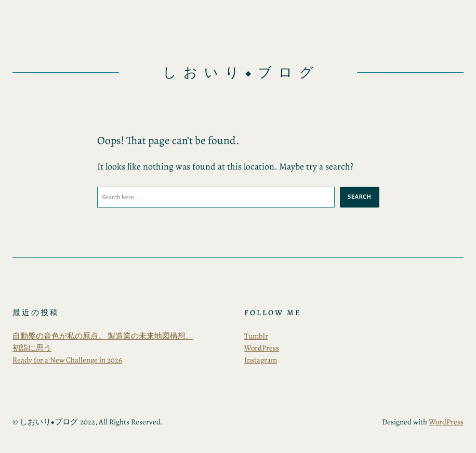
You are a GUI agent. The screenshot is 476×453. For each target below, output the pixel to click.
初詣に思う (32, 348)
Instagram (261, 360)
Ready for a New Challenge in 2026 (67, 360)
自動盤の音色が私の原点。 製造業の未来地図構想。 (103, 336)
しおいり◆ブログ (241, 73)
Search (359, 197)
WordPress (262, 348)
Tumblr (256, 336)
